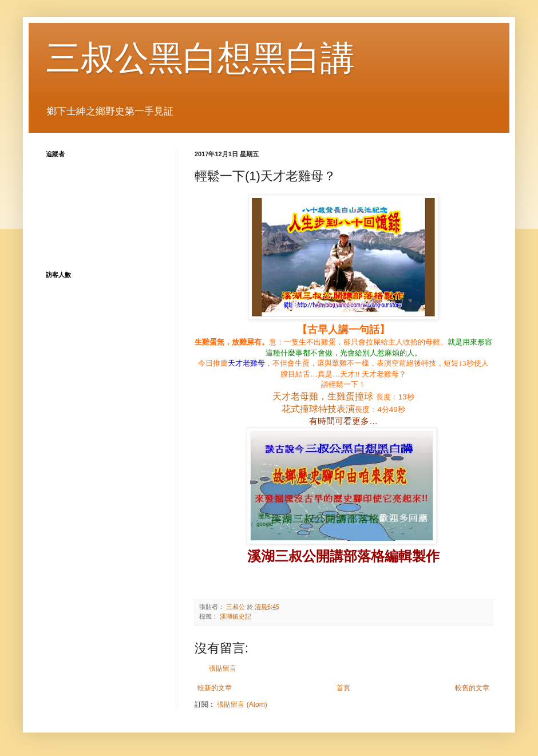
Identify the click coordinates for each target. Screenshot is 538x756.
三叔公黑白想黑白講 (200, 58)
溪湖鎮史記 (236, 616)
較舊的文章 (472, 688)
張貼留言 (223, 668)
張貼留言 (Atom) (242, 704)
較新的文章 (215, 688)
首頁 (343, 688)
